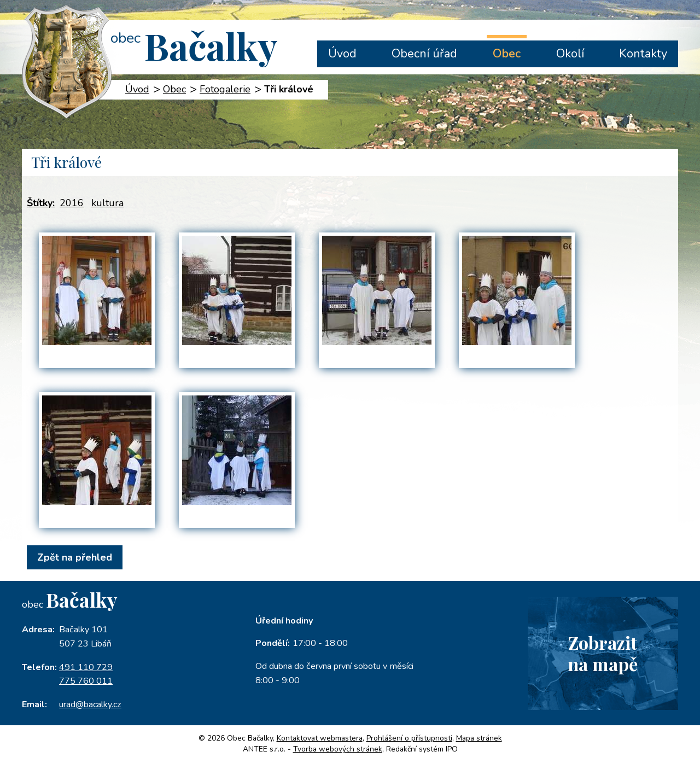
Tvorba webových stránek (338, 749)
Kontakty (643, 54)
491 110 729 (86, 667)
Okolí (570, 54)
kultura (107, 203)
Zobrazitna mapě (603, 653)
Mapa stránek (479, 738)
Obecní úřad (424, 54)
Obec (507, 54)
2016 (72, 203)
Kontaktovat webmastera (320, 738)
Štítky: (41, 203)
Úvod (342, 54)
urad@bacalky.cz (90, 704)
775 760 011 (86, 681)
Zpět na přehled (75, 557)
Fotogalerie (225, 89)
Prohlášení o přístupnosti (409, 738)
